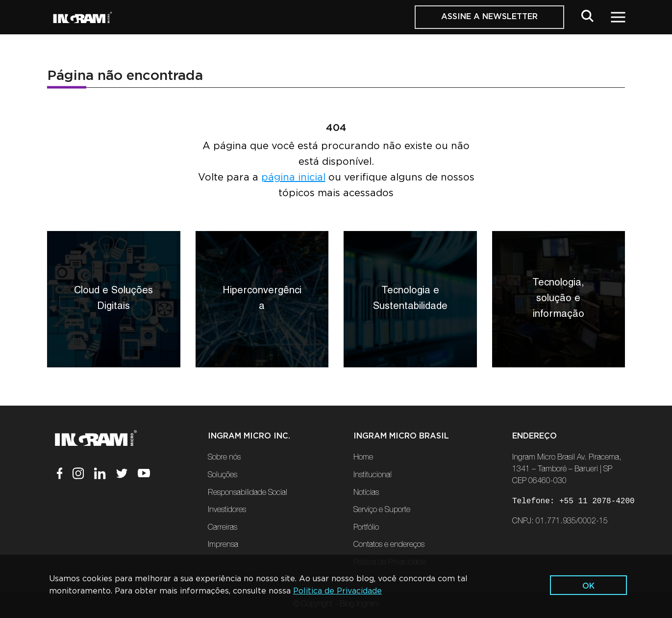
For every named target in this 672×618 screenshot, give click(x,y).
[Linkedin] (105, 476)
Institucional (373, 476)
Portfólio (366, 528)
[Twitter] (127, 476)
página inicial (293, 178)
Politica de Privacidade (337, 591)
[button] (587, 18)
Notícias (366, 493)
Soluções (223, 476)
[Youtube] (144, 475)
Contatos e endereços (389, 545)
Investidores (227, 511)
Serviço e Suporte (382, 511)
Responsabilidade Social (248, 493)
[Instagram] (83, 476)
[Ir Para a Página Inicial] (83, 17)
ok (588, 586)
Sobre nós (224, 458)
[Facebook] (65, 476)
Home (363, 458)
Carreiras (223, 528)
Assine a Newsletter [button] (489, 17)
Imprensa (223, 545)
